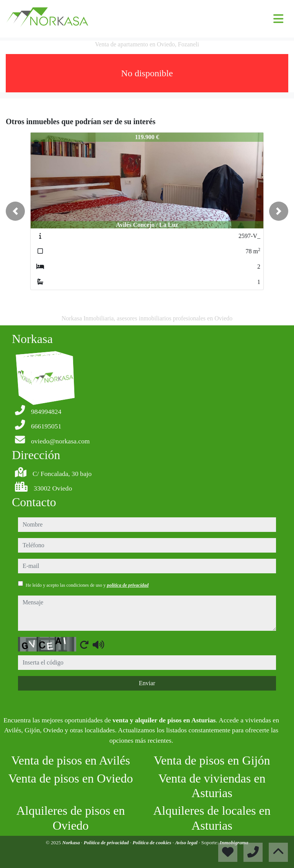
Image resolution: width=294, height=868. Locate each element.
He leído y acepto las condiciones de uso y (87, 585)
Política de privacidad (107, 843)
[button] (15, 211)
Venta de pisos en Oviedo (71, 778)
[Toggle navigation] (278, 19)
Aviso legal (187, 843)
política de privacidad (128, 585)
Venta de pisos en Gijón (212, 760)
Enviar (147, 683)
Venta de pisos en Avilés (70, 760)
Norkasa (71, 843)
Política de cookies (152, 843)
